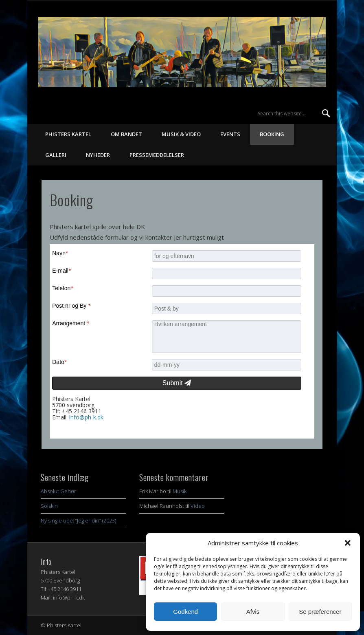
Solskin (49, 506)
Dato (59, 362)
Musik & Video (181, 134)
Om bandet (126, 134)
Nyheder (98, 155)
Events (230, 134)
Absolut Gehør (58, 491)
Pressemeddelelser (157, 155)
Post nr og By (71, 306)
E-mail (61, 271)
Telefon (62, 288)
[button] (348, 543)
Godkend (185, 612)
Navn (60, 253)
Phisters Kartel (68, 134)
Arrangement (70, 323)
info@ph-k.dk (86, 417)
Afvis (253, 612)
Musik (180, 491)
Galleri (56, 155)
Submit (177, 383)
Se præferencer (320, 612)
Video (198, 506)
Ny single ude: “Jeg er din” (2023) (78, 520)
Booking (272, 134)
